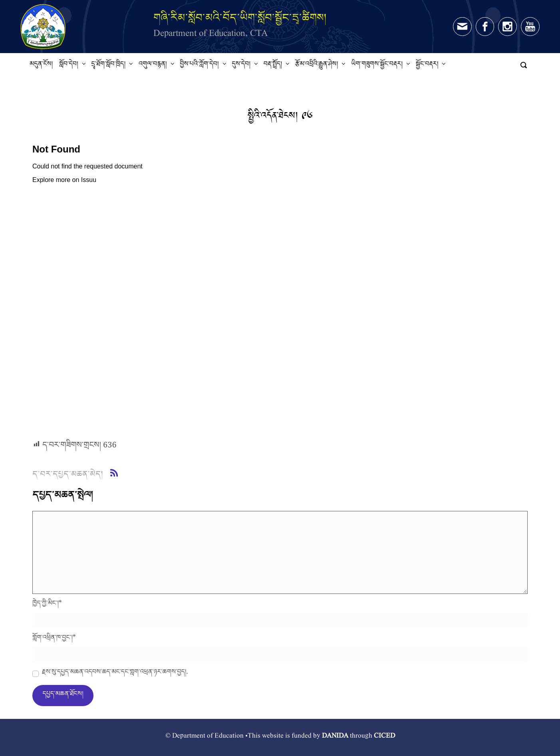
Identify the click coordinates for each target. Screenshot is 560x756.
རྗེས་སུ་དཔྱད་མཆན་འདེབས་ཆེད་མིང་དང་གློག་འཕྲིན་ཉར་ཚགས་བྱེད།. (115, 674)
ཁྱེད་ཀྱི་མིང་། (47, 605)
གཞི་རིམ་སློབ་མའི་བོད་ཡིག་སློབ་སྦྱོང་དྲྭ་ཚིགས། (240, 17)
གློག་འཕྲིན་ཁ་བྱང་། (54, 639)
